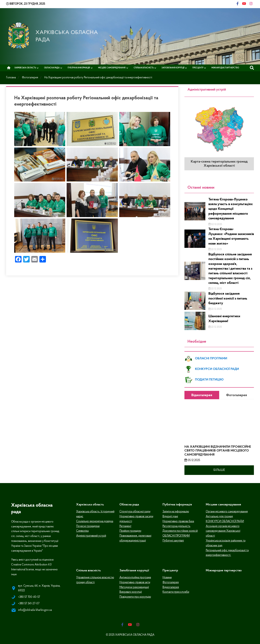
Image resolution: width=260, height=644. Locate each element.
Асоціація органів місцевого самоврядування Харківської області (223, 531)
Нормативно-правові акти (135, 582)
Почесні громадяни (88, 526)
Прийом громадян (130, 530)
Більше (219, 469)
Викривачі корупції (131, 591)
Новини (167, 577)
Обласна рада (52, 67)
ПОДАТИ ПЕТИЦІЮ (204, 379)
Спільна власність (144, 67)
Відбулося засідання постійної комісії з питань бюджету (228, 298)
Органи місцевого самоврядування (227, 511)
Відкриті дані (170, 516)
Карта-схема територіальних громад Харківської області (219, 163)
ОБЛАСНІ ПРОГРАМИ (206, 358)
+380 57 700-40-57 (29, 596)
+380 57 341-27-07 (29, 603)
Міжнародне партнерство (225, 67)
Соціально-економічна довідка (95, 521)
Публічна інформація (79, 67)
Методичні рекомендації (134, 587)
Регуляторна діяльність (176, 526)
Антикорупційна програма (135, 577)
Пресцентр (198, 67)
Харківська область (25, 67)
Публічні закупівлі (173, 540)
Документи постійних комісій (180, 530)
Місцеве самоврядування (112, 67)
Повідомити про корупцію (135, 596)
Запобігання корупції (173, 67)
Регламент (125, 526)
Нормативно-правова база (178, 521)
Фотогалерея (171, 582)
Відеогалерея (171, 587)
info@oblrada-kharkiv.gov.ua (35, 610)
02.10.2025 (215, 224)
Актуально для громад (219, 516)
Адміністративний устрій (91, 535)
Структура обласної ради (135, 511)
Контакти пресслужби (176, 591)
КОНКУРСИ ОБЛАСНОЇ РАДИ (212, 369)
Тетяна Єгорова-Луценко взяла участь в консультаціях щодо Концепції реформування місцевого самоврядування (231, 208)
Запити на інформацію (176, 511)
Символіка (82, 530)
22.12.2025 (215, 249)
